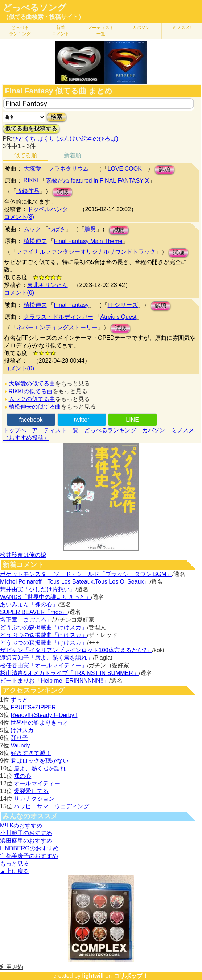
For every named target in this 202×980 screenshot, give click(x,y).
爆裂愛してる (31, 791)
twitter (82, 420)
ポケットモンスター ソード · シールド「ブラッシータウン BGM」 (86, 574)
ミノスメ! (182, 28)
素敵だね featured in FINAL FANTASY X (97, 181)
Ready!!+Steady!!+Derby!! (44, 715)
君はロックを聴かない (40, 761)
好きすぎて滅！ (31, 753)
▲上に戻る (15, 871)
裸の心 (22, 776)
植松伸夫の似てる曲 (35, 407)
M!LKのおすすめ (21, 825)
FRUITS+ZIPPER (33, 707)
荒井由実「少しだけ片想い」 (38, 589)
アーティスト (101, 31)
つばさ (57, 229)
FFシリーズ (123, 305)
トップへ (15, 430)
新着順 (73, 155)
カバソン (141, 28)
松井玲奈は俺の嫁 (23, 555)
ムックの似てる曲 (32, 399)
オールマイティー (37, 783)
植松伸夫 (35, 241)
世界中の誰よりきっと (40, 723)
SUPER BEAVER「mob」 (34, 612)
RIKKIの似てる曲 (31, 391)
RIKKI (31, 180)
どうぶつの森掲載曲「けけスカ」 (44, 627)
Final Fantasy (71, 305)
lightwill (93, 976)
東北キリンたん (48, 285)
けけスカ (22, 730)
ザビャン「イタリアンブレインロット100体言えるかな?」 (76, 650)
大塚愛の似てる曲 (32, 383)
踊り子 (19, 738)
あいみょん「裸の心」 (29, 604)
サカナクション (34, 799)
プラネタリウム (69, 169)
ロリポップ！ (131, 976)
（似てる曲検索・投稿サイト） (44, 17)
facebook (31, 420)
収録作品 (28, 191)
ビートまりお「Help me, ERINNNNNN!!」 (55, 681)
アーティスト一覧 (55, 430)
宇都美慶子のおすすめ (29, 856)
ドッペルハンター (50, 209)
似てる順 (25, 155)
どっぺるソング (35, 8)
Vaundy (20, 745)
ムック (32, 229)
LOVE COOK (125, 169)
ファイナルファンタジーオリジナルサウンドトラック (86, 252)
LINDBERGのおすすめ (29, 848)
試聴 (165, 169)
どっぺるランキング (110, 430)
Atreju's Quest (119, 317)
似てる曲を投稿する (31, 128)
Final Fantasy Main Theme (88, 241)
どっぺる (20, 31)
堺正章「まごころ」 (26, 620)
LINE (132, 420)
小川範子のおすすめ (26, 833)
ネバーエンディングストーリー (57, 327)
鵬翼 (90, 229)
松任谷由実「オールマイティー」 (44, 665)
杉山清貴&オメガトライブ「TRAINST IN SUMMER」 (69, 673)
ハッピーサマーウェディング (51, 806)
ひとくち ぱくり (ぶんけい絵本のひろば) (65, 139)
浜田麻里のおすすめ (26, 841)
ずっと (19, 700)
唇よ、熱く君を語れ (40, 768)
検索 (57, 117)
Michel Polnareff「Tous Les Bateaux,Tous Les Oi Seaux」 (75, 582)
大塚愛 (32, 169)
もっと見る (15, 864)
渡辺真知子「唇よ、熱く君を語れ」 (46, 658)
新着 (61, 31)
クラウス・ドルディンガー (58, 317)
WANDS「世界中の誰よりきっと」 (46, 597)
